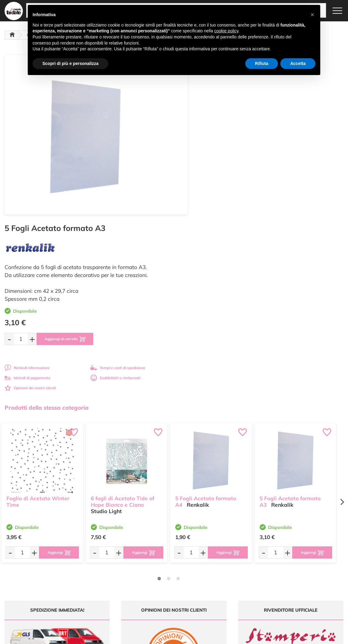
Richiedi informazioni (203, 199)
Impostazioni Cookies (225, 581)
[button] (312, 15)
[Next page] (342, 333)
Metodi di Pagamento (226, 557)
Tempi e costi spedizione (42, 496)
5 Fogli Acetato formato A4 (206, 332)
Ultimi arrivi (159, 551)
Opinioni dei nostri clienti (206, 219)
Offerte (156, 557)
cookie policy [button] (226, 31)
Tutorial (156, 563)
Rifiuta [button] (262, 63)
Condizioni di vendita (225, 569)
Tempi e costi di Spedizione (230, 563)
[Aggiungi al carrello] (242, 170)
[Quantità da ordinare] (197, 170)
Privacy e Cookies (222, 575)
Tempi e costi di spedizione (294, 199)
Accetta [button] (298, 63)
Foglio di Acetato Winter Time (38, 332)
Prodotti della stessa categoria (47, 239)
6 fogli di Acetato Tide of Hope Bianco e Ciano (123, 332)
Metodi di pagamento (204, 209)
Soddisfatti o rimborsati (292, 209)
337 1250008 (112, 594)
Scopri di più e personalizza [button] (70, 63)
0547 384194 (112, 576)
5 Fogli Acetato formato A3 (290, 332)
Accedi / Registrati (165, 575)
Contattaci (158, 581)
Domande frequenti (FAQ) (229, 551)
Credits (258, 636)
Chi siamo (158, 569)
